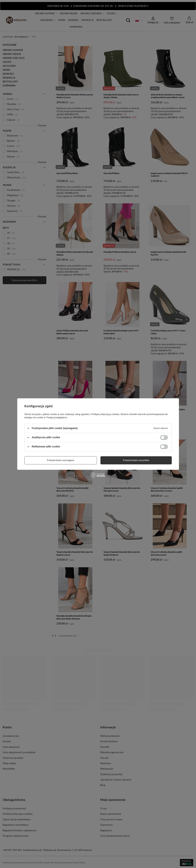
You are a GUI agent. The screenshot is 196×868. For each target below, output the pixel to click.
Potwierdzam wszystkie (136, 460)
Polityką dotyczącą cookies (105, 414)
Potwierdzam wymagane (61, 460)
